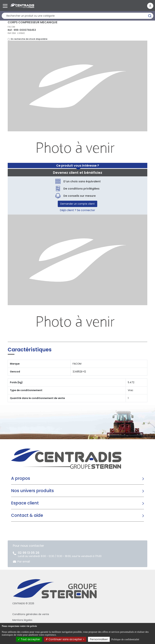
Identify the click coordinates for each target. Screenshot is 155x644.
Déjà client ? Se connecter (77, 210)
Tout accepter (29, 639)
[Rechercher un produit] (77, 16)
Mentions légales (22, 620)
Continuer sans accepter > (65, 639)
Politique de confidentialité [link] (125, 639)
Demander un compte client (77, 204)
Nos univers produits (32, 491)
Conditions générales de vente (31, 614)
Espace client (25, 503)
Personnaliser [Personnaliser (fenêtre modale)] (99, 639)
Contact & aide (27, 515)
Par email (24, 562)
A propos (21, 478)
